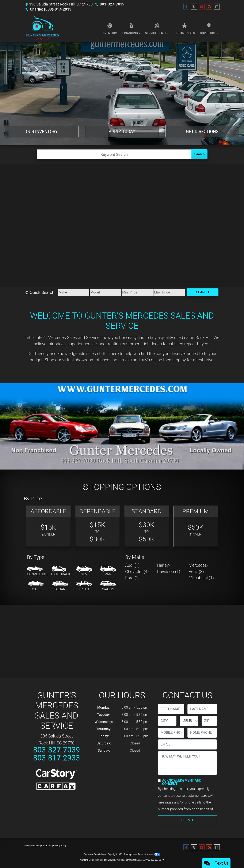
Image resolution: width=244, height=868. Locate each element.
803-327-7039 (112, 4)
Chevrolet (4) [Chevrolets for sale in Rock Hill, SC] (137, 572)
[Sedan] (60, 586)
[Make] (74, 292)
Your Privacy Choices (147, 854)
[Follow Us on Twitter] (194, 7)
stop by (179, 360)
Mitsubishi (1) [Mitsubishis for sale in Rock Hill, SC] (201, 578)
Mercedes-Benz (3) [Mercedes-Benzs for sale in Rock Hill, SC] (198, 568)
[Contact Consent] (159, 781)
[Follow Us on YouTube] (202, 7)
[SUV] (84, 571)
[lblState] (189, 721)
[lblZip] (209, 721)
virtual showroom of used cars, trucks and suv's (106, 360)
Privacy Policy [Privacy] (60, 846)
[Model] (105, 292)
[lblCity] (167, 721)
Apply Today (122, 132)
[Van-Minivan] (108, 571)
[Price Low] (137, 292)
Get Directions (202, 132)
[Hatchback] (61, 571)
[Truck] (84, 586)
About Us (35, 846)
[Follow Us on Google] (209, 7)
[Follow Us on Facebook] (186, 7)
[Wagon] (108, 586)
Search (199, 154)
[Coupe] (36, 586)
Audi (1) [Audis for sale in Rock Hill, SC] (132, 565)
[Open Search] (114, 154)
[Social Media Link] (217, 7)
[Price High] (169, 292)
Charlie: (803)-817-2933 (51, 9)
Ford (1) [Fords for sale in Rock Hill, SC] (132, 578)
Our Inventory (42, 132)
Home (27, 846)
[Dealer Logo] (42, 28)
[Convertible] (38, 571)
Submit (187, 820)
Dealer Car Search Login (95, 854)
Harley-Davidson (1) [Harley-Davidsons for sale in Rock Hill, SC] (168, 568)
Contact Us (47, 846)
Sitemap (128, 854)
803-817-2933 (57, 758)
